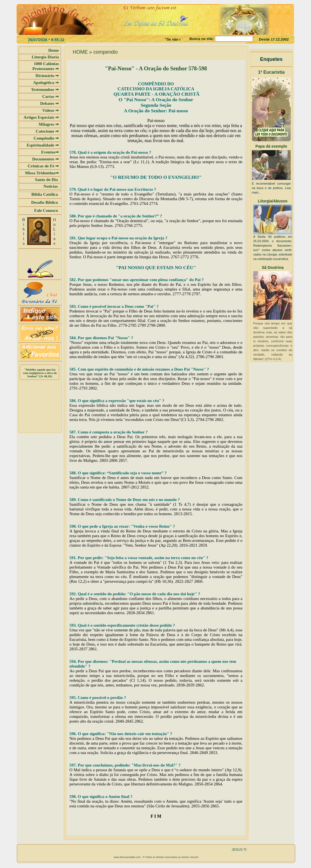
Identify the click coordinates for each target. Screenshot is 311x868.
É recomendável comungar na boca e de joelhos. (271, 188)
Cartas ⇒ (51, 96)
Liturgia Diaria (45, 57)
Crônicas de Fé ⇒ (43, 166)
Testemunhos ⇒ (45, 90)
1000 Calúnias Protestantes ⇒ (46, 66)
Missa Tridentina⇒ (42, 173)
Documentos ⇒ (46, 159)
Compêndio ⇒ (46, 138)
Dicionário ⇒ (47, 76)
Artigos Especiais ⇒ (41, 117)
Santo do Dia (47, 180)
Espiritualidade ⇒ (43, 145)
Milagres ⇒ (49, 124)
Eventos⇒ (50, 152)
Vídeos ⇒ (51, 110)
